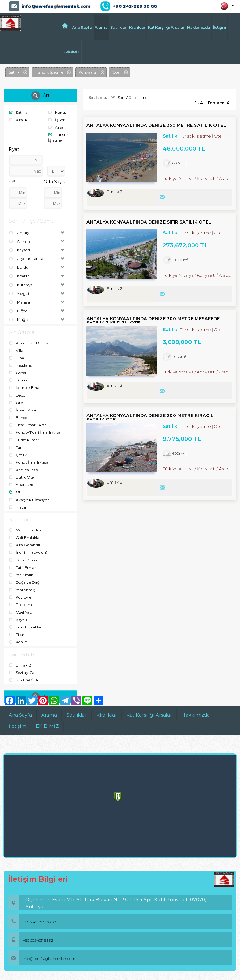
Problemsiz (23, 605)
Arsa (56, 127)
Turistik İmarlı (25, 440)
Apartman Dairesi (29, 343)
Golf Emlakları (25, 537)
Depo (17, 395)
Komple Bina (24, 388)
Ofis (16, 403)
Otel (16, 492)
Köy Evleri (21, 597)
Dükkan (20, 380)
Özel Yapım (23, 612)
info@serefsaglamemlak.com (56, 6)
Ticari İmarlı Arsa (28, 425)
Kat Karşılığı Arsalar (166, 27)
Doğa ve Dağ (24, 582)
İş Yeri (57, 120)
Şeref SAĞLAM (25, 680)
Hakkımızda (199, 27)
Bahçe (18, 418)
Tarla (17, 447)
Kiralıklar (137, 27)
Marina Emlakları (28, 530)
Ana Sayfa (82, 27)
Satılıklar (118, 27)
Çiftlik (18, 455)
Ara (40, 96)
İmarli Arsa (22, 410)
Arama (101, 27)
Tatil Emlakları (26, 567)
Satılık (18, 112)
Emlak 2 (20, 665)
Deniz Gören (24, 560)
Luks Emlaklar (25, 627)
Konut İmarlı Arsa (29, 462)
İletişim (219, 27)
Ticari (17, 635)
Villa (16, 350)
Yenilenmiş (22, 590)
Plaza (18, 507)
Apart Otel (22, 485)
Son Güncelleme (128, 98)
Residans (20, 365)
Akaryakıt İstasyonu (31, 499)
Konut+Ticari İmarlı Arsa (35, 432)
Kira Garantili (25, 545)
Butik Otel (22, 477)
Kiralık (18, 120)
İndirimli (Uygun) (28, 552)
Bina (17, 358)
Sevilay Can (23, 673)
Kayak (18, 620)
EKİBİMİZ (80, 52)
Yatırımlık (21, 575)
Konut (57, 112)
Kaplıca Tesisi (24, 470)
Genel (18, 373)
